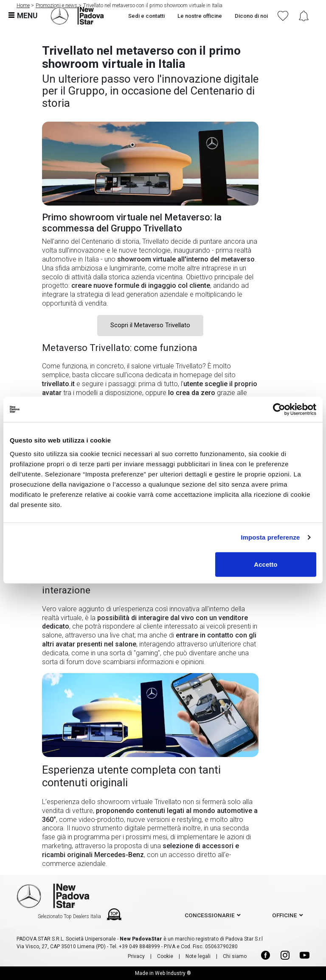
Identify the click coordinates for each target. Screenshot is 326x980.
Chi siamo (235, 956)
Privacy (136, 956)
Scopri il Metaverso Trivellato (150, 325)
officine (285, 915)
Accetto (266, 564)
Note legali (198, 956)
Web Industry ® (173, 973)
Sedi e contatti (146, 16)
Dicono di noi (251, 16)
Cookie (165, 956)
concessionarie (210, 915)
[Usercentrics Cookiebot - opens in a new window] (279, 409)
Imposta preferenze (270, 537)
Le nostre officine (200, 16)
